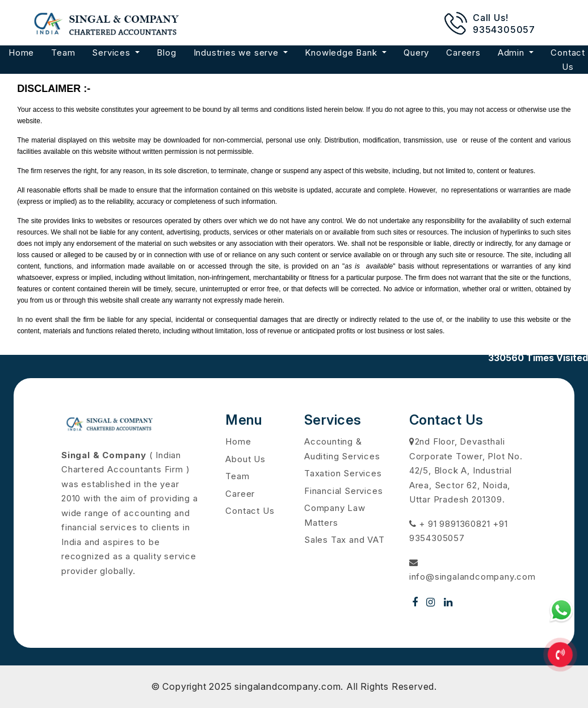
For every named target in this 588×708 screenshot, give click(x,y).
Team (63, 53)
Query (416, 53)
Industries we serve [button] (238, 53)
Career (240, 494)
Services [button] (112, 53)
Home (21, 53)
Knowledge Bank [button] (342, 53)
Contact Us (250, 511)
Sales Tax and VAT (345, 540)
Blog (166, 53)
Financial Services (343, 491)
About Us (245, 459)
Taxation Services (343, 473)
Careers (463, 53)
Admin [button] (513, 53)
